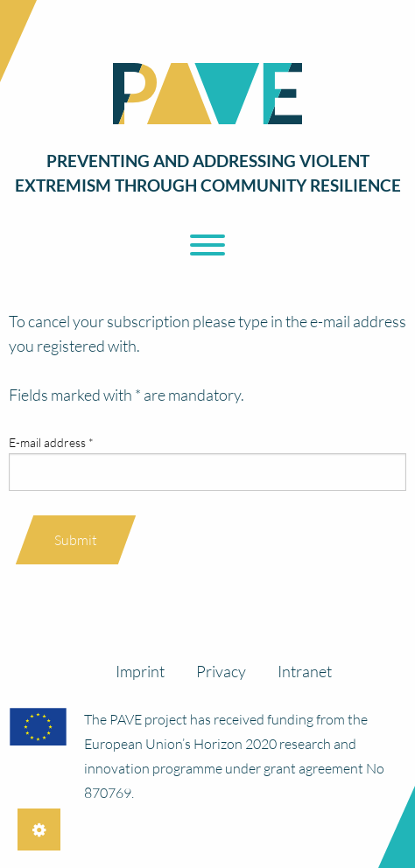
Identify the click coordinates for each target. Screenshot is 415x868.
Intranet (305, 671)
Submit (76, 540)
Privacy (221, 671)
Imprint (140, 671)
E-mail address (51, 442)
